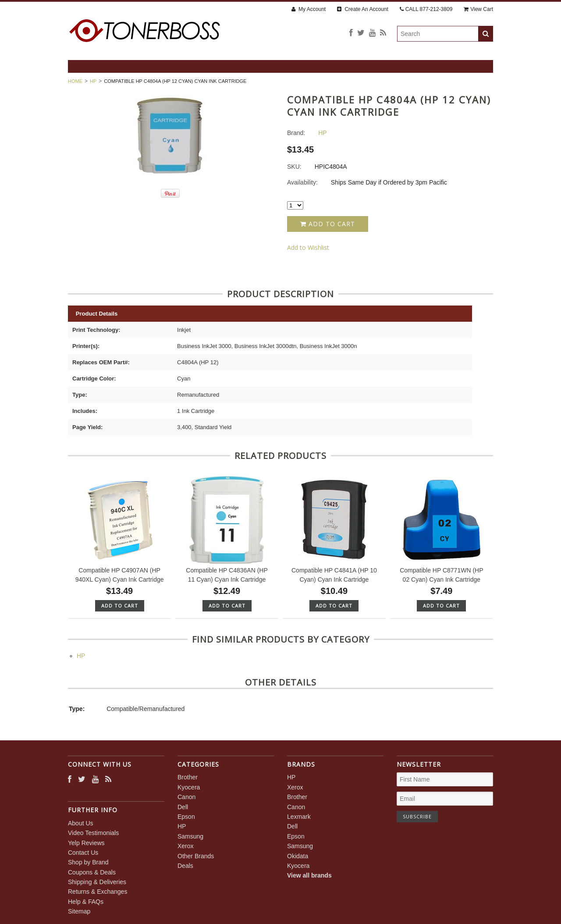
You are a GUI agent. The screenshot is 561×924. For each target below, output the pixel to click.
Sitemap (79, 911)
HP (93, 81)
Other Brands (196, 856)
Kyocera (189, 787)
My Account (309, 9)
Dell (183, 807)
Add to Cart (328, 224)
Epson (186, 817)
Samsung (190, 836)
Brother (188, 777)
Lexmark (299, 817)
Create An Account (363, 9)
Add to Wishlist (308, 247)
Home (75, 81)
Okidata (298, 856)
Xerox (186, 846)
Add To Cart (120, 606)
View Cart (478, 9)
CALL (426, 9)
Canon (186, 797)
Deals (185, 866)
